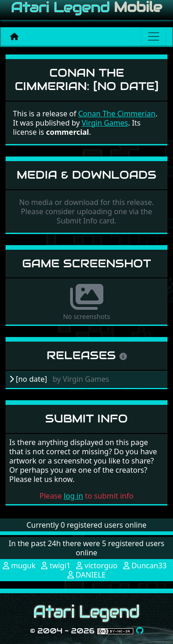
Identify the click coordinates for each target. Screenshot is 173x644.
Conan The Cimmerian (116, 114)
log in (73, 496)
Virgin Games (105, 123)
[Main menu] (154, 36)
